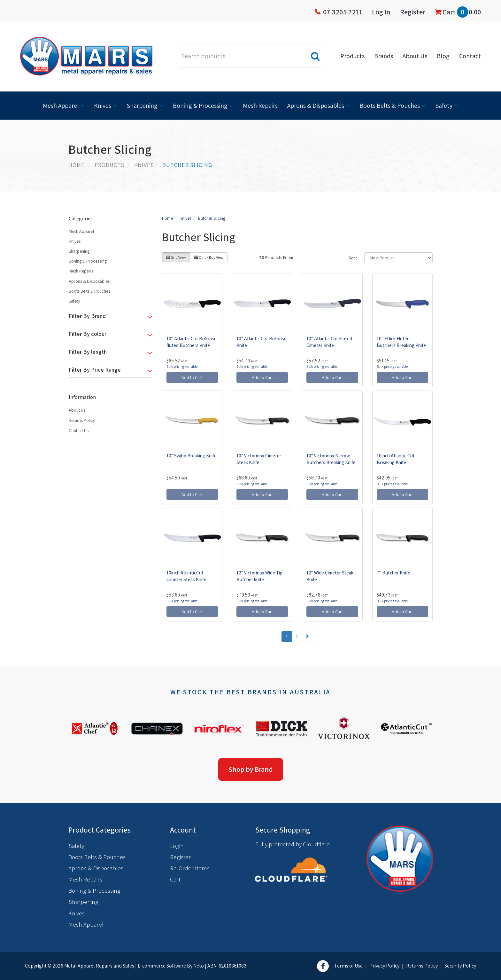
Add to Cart (192, 377)
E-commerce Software (162, 966)
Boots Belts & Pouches (390, 106)
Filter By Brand (87, 316)
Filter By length (88, 352)
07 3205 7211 (343, 12)
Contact (470, 56)
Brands (384, 56)
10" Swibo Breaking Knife (192, 456)
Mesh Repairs (260, 106)
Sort (353, 258)
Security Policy (460, 966)
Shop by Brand (251, 769)
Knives (103, 106)
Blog (443, 56)
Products (352, 56)
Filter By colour (88, 334)
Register (413, 12)
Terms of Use (348, 966)
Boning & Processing (200, 106)
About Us (415, 56)
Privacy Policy (384, 966)
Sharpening (142, 106)
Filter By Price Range (95, 370)
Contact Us (79, 431)
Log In (381, 12)
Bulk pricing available (182, 367)
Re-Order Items (190, 868)
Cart (458, 12)
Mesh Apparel (61, 106)
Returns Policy (82, 420)
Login (177, 846)
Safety (444, 106)
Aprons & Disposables (316, 106)
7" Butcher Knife (393, 573)
